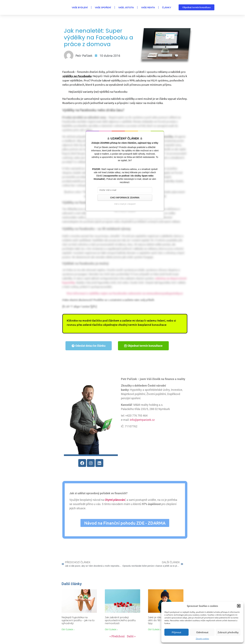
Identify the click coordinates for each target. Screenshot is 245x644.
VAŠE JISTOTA (121, 7)
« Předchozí (117, 635)
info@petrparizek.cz (141, 420)
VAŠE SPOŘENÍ (98, 7)
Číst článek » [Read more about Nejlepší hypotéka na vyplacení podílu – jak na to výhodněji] (68, 629)
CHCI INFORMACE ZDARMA (125, 198)
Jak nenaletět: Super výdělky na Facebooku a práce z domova (99, 37)
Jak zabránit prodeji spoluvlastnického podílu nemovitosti (120, 619)
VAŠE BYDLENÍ (74, 7)
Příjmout (176, 632)
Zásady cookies (202, 639)
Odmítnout (202, 632)
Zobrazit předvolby (228, 632)
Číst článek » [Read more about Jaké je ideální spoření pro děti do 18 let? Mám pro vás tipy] (154, 629)
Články (163, 7)
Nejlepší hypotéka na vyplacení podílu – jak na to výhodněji (78, 619)
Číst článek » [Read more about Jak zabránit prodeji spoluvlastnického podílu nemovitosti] (111, 629)
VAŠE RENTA (144, 7)
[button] (239, 606)
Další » (131, 635)
